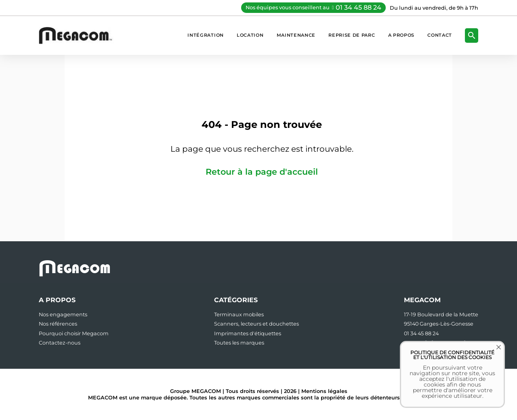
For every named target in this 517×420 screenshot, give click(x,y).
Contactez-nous (60, 343)
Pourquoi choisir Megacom (74, 333)
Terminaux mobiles (239, 314)
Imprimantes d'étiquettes (248, 333)
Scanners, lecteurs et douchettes (256, 324)
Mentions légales (324, 391)
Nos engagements (63, 314)
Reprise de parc (352, 35)
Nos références (58, 324)
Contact (440, 35)
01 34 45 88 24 (358, 7)
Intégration (206, 35)
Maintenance (296, 35)
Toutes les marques (239, 343)
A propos (401, 35)
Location (250, 35)
